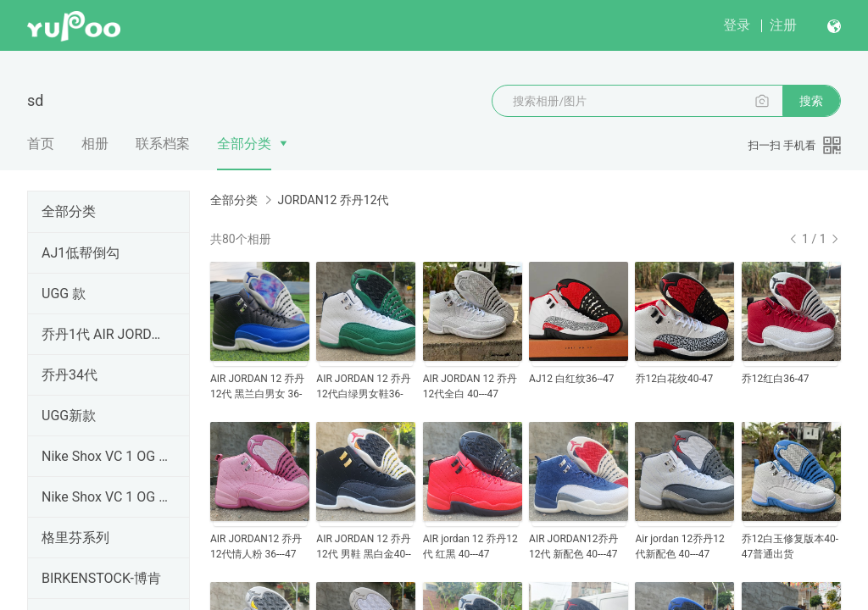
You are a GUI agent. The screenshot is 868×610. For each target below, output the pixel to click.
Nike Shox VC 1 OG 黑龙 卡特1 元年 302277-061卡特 (105, 497)
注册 (783, 25)
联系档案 (163, 144)
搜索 (811, 101)
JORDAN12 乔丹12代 (333, 200)
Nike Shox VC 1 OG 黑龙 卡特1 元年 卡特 (105, 456)
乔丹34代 (70, 375)
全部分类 (244, 144)
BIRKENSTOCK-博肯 (101, 578)
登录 (737, 25)
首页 (41, 144)
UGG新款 (69, 416)
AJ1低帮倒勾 (81, 253)
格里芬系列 (75, 538)
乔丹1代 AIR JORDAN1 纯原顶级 (105, 334)
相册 (95, 144)
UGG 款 (64, 294)
